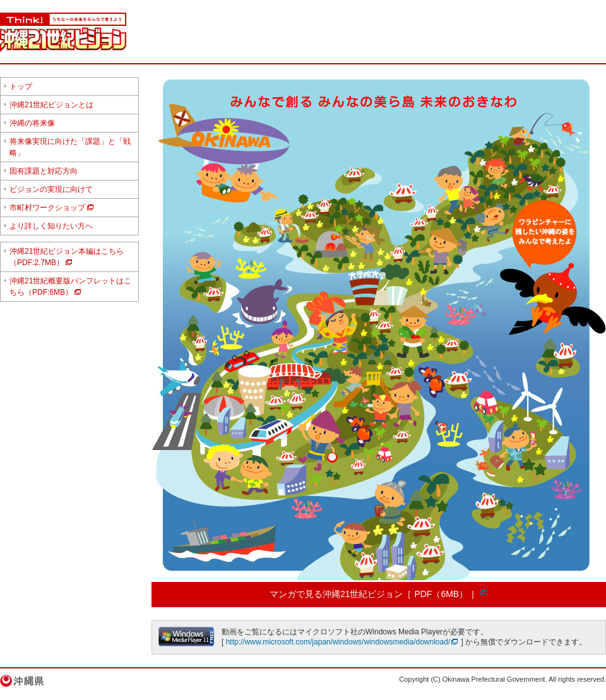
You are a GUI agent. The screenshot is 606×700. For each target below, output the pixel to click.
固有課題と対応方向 (44, 171)
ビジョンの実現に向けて (51, 189)
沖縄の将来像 (32, 123)
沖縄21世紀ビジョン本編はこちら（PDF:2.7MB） (67, 257)
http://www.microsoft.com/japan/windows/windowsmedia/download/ (338, 642)
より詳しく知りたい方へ (51, 226)
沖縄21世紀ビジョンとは (51, 105)
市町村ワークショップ (47, 208)
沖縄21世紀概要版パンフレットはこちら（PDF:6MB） (70, 287)
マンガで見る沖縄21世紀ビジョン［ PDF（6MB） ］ (374, 594)
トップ (21, 86)
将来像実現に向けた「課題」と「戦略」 (70, 147)
